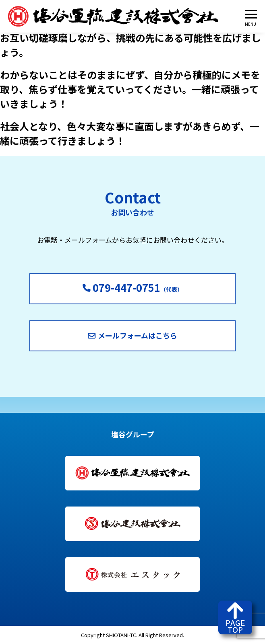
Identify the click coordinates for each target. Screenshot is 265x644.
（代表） (133, 287)
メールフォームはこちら (132, 335)
